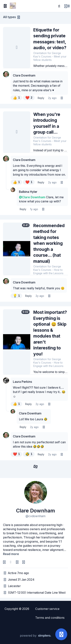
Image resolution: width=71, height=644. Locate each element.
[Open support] (61, 634)
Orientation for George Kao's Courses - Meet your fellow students (50, 57)
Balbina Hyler (28, 192)
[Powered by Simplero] (35, 636)
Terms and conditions (50, 618)
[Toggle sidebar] (5, 6)
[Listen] (62, 98)
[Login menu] (67, 6)
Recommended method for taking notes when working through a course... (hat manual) (49, 243)
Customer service (47, 609)
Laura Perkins (22, 382)
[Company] (23, 562)
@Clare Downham (32, 197)
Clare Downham (24, 75)
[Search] (59, 6)
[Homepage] (17, 562)
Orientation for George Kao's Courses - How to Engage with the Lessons (48, 270)
